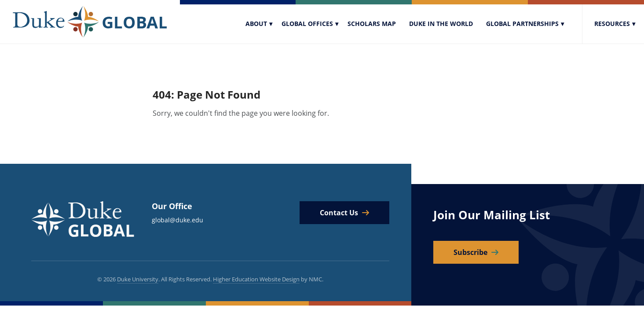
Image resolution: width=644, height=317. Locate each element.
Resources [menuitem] (612, 24)
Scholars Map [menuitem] (372, 24)
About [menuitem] (256, 24)
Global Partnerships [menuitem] (522, 24)
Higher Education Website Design (256, 279)
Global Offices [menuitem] (307, 24)
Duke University (138, 279)
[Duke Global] (90, 22)
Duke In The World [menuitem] (441, 24)
